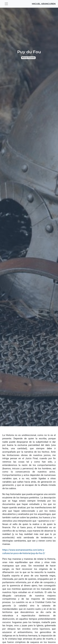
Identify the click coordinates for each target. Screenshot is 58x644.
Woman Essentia (28, 58)
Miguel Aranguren (44, 4)
